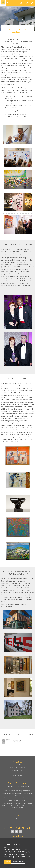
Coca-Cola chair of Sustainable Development (18, 798)
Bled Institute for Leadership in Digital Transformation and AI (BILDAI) (18, 787)
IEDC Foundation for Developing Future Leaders (18, 803)
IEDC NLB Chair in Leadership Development (18, 791)
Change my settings (18, 862)
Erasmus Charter (17, 836)
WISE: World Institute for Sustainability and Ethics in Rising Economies (18, 807)
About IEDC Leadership (17, 768)
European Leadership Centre (18, 800)
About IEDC (17, 765)
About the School (17, 770)
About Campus (17, 773)
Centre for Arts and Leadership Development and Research (18, 794)
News (17, 818)
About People (17, 776)
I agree (8, 862)
